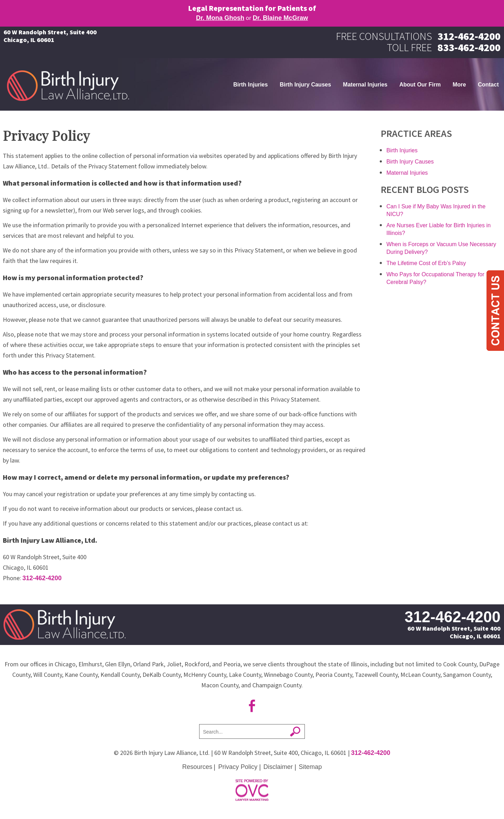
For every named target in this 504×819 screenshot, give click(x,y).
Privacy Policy (238, 767)
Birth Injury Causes (305, 85)
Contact (488, 85)
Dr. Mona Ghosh (220, 18)
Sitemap (310, 767)
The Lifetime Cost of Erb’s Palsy (426, 263)
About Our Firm (420, 85)
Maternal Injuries (365, 85)
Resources (197, 767)
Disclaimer (278, 767)
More (459, 85)
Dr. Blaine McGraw (280, 18)
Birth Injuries (250, 85)
